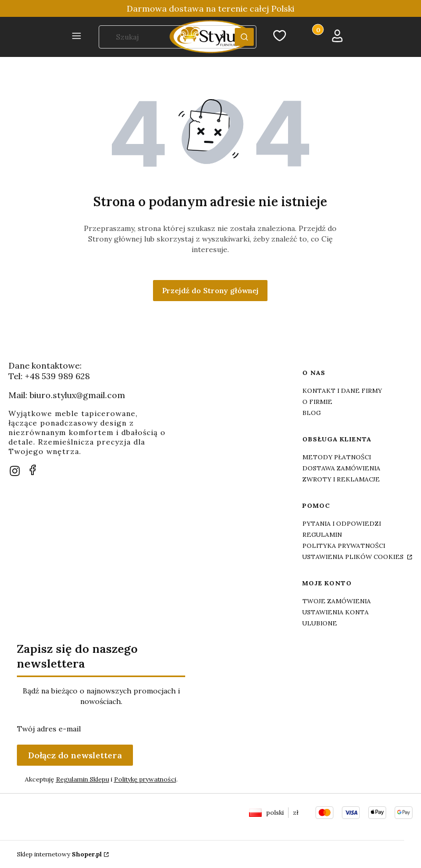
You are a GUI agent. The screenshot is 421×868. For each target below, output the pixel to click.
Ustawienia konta (336, 612)
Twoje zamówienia (337, 601)
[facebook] (33, 470)
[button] (76, 37)
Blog (312, 413)
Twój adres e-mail (49, 729)
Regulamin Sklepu (83, 779)
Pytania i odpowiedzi (342, 523)
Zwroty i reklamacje (341, 479)
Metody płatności (337, 457)
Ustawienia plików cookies (354, 557)
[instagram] (15, 471)
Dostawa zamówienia (341, 468)
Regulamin (322, 534)
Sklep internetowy (59, 854)
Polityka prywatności (344, 546)
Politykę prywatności (145, 779)
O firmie (317, 402)
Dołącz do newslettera (75, 755)
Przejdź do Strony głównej (210, 291)
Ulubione (320, 623)
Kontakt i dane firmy (342, 390)
